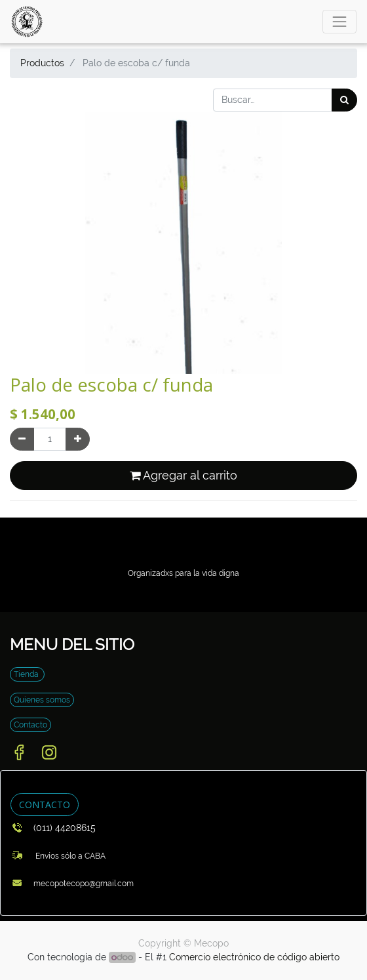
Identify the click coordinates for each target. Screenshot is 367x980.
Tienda (27, 674)
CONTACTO (45, 805)
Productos (42, 63)
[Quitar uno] (22, 439)
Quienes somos (42, 700)
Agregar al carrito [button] (183, 476)
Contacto (30, 725)
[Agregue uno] (78, 439)
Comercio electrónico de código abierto (254, 957)
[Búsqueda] (344, 100)
